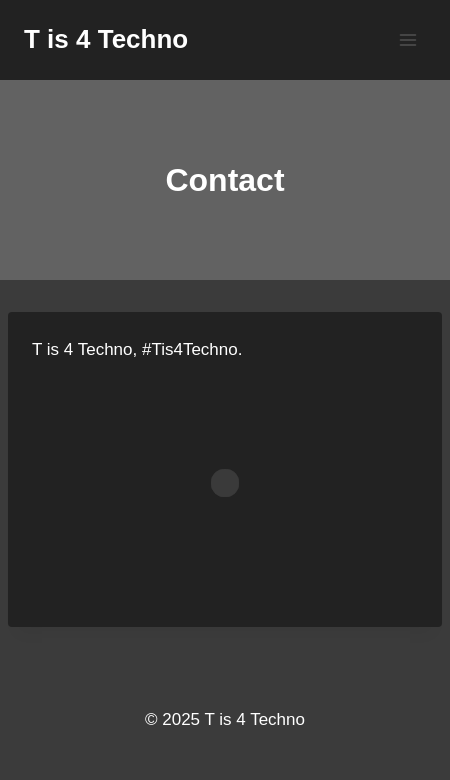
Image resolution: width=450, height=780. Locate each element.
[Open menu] (407, 39)
